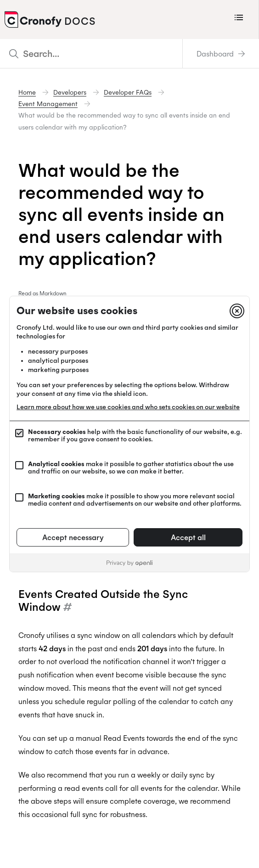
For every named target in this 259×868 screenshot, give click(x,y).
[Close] (237, 311)
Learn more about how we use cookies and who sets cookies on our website (128, 407)
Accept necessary (73, 537)
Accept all (188, 537)
